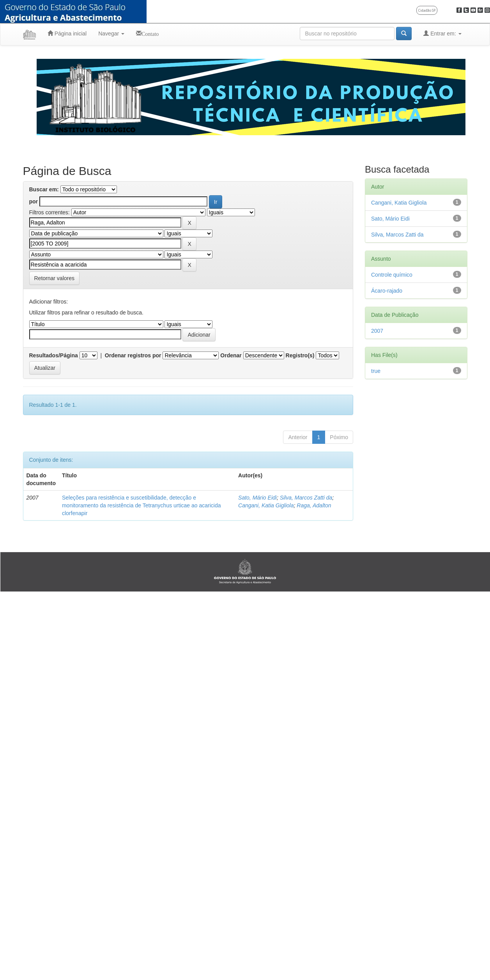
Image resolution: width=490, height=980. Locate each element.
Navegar (111, 34)
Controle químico (392, 275)
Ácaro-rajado (387, 291)
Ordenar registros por (133, 355)
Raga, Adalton (314, 505)
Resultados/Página (54, 355)
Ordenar (231, 355)
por (34, 201)
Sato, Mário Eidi (257, 498)
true (376, 371)
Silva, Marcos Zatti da (306, 498)
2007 (377, 331)
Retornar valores (55, 278)
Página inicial (67, 33)
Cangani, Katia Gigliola (266, 505)
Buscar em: (44, 189)
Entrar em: (442, 33)
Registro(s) (300, 355)
